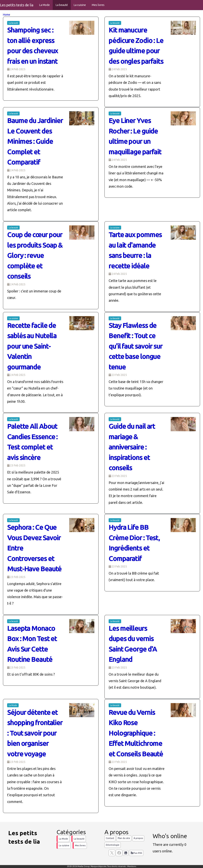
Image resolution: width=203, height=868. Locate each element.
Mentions (132, 866)
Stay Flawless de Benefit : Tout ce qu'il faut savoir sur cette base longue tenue (135, 346)
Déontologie (113, 845)
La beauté (62, 5)
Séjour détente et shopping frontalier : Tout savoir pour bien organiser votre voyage (35, 733)
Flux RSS (136, 853)
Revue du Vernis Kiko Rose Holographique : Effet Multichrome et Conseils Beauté (136, 733)
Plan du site (124, 838)
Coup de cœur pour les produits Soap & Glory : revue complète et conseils (35, 255)
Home (7, 15)
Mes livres (98, 5)
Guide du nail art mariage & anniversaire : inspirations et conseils (132, 447)
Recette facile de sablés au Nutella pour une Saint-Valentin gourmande (32, 346)
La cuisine (80, 5)
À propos (138, 838)
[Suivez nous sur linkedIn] (126, 853)
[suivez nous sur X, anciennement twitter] (112, 853)
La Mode (45, 5)
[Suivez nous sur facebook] (119, 853)
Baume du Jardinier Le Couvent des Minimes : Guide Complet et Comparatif (35, 141)
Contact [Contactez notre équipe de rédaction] (110, 838)
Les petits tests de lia (17, 5)
